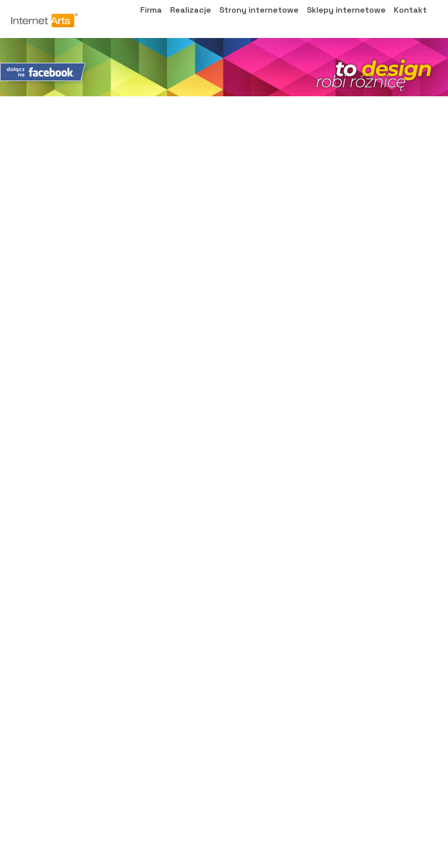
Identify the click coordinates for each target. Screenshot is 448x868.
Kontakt (410, 20)
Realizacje (191, 20)
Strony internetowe (259, 20)
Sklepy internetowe (346, 20)
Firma (151, 20)
